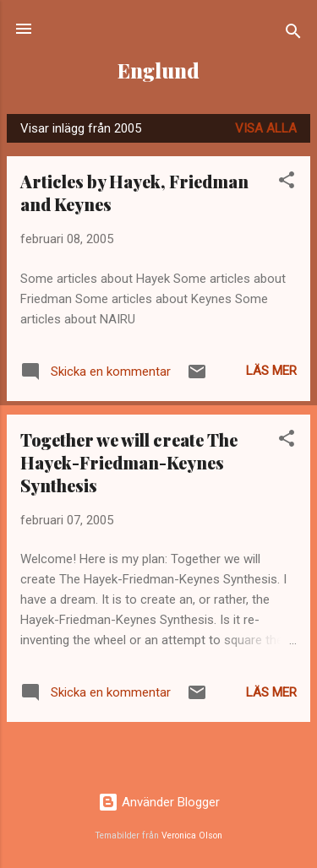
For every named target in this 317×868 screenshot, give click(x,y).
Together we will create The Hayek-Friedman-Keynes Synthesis (129, 462)
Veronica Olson (192, 835)
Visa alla (266, 128)
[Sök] (293, 34)
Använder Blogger (159, 802)
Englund (158, 71)
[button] (287, 183)
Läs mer (271, 371)
